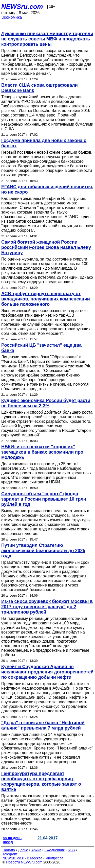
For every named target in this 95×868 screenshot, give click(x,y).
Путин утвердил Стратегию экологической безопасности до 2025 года (43, 551)
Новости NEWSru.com (24, 862)
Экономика (12, 17)
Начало (9, 850)
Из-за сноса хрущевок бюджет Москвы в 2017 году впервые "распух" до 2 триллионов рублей (47, 607)
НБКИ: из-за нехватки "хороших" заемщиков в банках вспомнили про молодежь (42, 452)
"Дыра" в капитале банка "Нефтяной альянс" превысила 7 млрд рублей (43, 725)
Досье (23, 850)
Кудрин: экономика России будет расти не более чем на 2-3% (46, 403)
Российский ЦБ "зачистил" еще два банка (41, 348)
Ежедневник (55, 850)
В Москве (35, 858)
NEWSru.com (22, 7)
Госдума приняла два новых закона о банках (44, 143)
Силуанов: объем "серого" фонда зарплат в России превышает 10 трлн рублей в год (44, 499)
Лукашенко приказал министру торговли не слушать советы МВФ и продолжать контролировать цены (47, 39)
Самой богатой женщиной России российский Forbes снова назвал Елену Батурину (46, 247)
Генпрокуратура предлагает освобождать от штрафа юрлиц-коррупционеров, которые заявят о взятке (41, 781)
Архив (36, 850)
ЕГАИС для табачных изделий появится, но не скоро (47, 189)
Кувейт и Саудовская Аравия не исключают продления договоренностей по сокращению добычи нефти (47, 672)
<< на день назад (12, 840)
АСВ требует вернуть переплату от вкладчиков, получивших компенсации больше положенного (46, 299)
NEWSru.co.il (13, 858)
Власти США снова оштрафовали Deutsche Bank (40, 88)
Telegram (10, 854)
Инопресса (55, 858)
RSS (71, 850)
